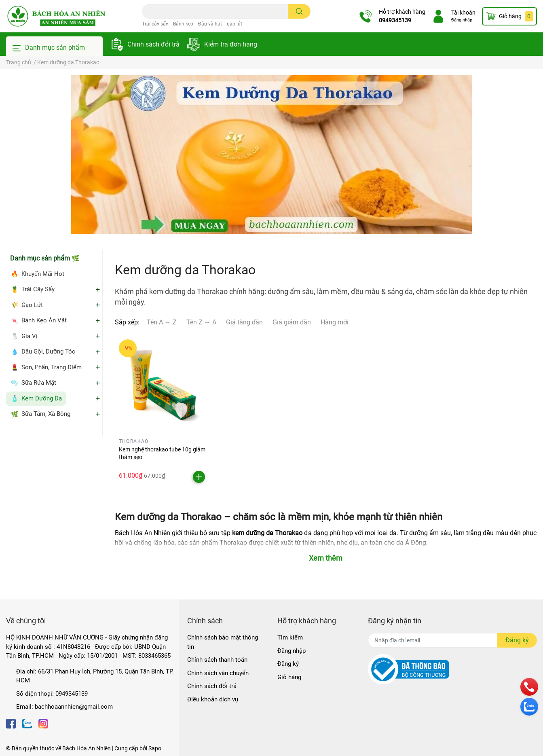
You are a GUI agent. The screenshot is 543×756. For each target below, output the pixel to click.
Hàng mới (335, 322)
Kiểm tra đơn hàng (231, 44)
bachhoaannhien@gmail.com (74, 707)
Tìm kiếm (290, 637)
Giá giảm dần (292, 322)
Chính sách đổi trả (153, 44)
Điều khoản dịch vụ (213, 699)
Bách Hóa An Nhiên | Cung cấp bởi (105, 748)
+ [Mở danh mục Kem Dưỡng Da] (98, 398)
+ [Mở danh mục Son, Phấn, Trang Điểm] (98, 367)
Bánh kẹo (183, 24)
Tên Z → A (201, 322)
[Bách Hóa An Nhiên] (56, 16)
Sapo (155, 748)
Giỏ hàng (289, 677)
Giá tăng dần (244, 322)
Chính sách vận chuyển (218, 673)
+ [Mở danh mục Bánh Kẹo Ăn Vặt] (98, 321)
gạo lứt (235, 24)
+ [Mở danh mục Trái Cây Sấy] (98, 290)
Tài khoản (463, 13)
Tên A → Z (162, 322)
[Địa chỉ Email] (452, 640)
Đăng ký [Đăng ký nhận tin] (517, 640)
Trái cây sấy (155, 24)
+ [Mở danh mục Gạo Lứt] (98, 305)
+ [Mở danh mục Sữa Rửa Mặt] (98, 383)
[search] (299, 11)
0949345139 (395, 20)
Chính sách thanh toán (217, 660)
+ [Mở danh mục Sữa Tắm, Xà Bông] (98, 414)
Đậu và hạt (210, 24)
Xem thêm (326, 558)
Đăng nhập (462, 20)
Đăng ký (288, 664)
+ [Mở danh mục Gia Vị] (98, 336)
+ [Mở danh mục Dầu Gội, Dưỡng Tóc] (98, 352)
